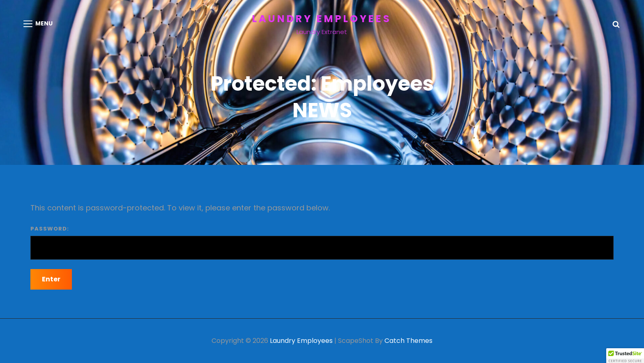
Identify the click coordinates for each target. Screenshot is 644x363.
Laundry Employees (322, 19)
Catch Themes (408, 341)
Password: (322, 242)
